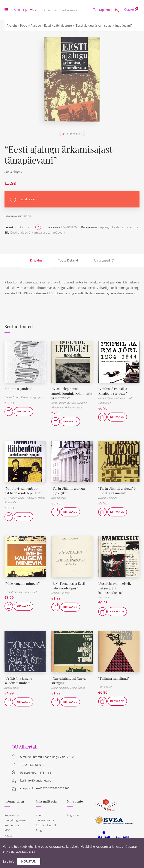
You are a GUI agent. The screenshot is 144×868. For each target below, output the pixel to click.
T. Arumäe (10, 501)
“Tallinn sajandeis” (19, 389)
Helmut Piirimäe (108, 497)
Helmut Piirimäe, (15, 591)
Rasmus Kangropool (32, 397)
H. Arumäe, (11, 497)
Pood (24, 26)
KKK (7, 828)
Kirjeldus (36, 260)
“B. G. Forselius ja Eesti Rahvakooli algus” (69, 584)
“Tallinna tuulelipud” (114, 677)
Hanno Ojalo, (106, 398)
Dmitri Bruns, (13, 397)
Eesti (47, 26)
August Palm (12, 686)
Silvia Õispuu (13, 172)
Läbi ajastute (63, 26)
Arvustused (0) (104, 260)
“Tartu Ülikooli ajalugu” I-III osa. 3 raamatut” (117, 490)
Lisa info (9, 861)
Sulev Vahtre (32, 591)
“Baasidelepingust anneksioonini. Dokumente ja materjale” (72, 393)
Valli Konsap (105, 685)
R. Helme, (40, 497)
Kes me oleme (45, 818)
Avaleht (12, 26)
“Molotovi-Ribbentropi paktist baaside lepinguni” (24, 490)
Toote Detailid (68, 260)
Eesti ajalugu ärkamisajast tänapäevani (38, 232)
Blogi (39, 828)
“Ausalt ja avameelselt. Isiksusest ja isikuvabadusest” (115, 587)
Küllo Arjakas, (27, 497)
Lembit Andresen (61, 591)
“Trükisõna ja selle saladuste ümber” (18, 679)
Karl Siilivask (59, 497)
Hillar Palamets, (61, 686)
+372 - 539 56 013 (32, 763)
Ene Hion (104, 596)
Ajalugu (36, 26)
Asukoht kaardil (46, 823)
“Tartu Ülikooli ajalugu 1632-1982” (68, 490)
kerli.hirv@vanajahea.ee (36, 779)
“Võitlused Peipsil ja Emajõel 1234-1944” (113, 391)
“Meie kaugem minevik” (22, 582)
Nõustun (29, 861)
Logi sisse (73, 813)
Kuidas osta (12, 823)
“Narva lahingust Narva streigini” (69, 679)
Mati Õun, (120, 398)
